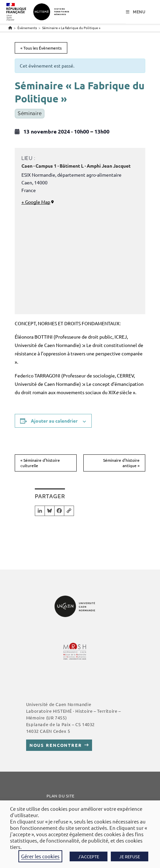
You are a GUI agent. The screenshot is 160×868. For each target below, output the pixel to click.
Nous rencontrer (56, 745)
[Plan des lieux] (80, 258)
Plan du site (61, 796)
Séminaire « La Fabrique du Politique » (71, 28)
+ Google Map (36, 202)
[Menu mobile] (136, 12)
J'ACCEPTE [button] (89, 856)
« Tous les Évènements (41, 48)
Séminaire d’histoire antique (121, 463)
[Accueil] (10, 28)
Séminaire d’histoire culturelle (40, 463)
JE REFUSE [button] (130, 856)
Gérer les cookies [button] (40, 856)
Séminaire (30, 113)
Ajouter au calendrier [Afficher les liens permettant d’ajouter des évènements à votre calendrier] (54, 421)
